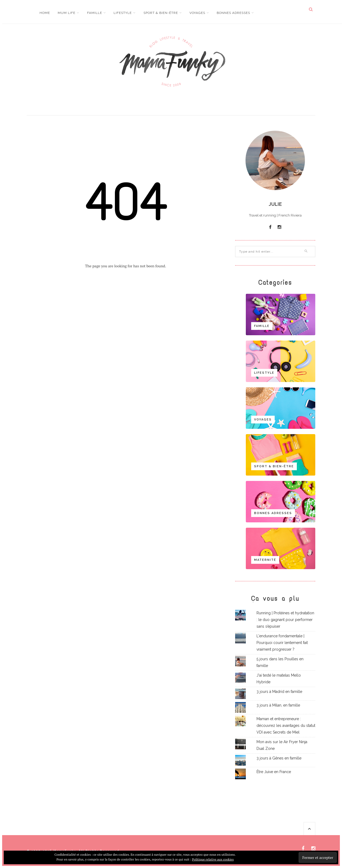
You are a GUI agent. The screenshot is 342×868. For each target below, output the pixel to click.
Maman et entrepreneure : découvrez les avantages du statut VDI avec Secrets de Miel (286, 726)
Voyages (197, 13)
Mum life (67, 13)
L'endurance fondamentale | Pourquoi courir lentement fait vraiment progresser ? (282, 643)
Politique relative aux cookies (213, 859)
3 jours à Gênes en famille (279, 758)
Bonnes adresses (233, 13)
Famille (95, 13)
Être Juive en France (274, 772)
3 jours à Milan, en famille (278, 705)
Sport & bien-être (161, 13)
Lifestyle (123, 13)
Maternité (265, 560)
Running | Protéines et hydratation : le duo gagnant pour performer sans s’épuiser (285, 620)
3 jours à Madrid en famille (279, 692)
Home (45, 13)
